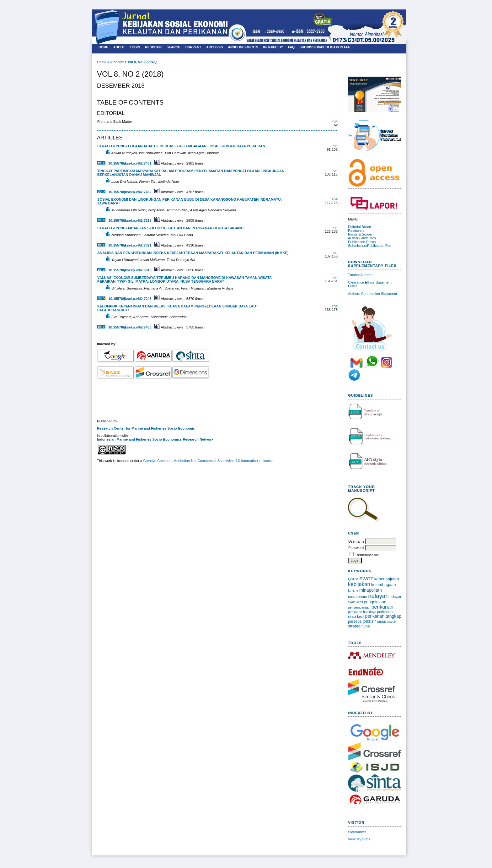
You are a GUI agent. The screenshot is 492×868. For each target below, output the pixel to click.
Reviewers (356, 231)
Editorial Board (359, 227)
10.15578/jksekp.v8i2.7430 (130, 327)
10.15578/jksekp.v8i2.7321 (130, 245)
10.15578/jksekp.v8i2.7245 (130, 299)
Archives (215, 47)
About (119, 47)
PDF (335, 121)
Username (356, 541)
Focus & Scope (360, 234)
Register (153, 47)
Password (356, 548)
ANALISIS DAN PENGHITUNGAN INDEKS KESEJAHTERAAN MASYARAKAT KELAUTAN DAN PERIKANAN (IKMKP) (193, 253)
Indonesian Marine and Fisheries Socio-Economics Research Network (155, 439)
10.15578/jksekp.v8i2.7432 (130, 192)
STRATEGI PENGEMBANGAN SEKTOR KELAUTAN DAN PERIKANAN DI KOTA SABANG (170, 228)
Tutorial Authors (360, 275)
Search (174, 47)
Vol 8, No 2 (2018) (142, 62)
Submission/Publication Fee (370, 246)
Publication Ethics (362, 242)
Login (135, 47)
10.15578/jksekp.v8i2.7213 (130, 220)
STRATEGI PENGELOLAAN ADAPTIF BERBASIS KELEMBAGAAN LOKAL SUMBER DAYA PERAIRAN (181, 146)
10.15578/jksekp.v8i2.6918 (130, 270)
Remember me (367, 555)
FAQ (291, 47)
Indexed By (273, 47)
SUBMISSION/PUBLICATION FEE (325, 47)
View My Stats (359, 839)
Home (103, 47)
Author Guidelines (362, 238)
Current (193, 47)
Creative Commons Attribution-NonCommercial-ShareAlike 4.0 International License (208, 461)
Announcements (243, 47)
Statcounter (357, 832)
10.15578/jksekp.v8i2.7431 (130, 163)
